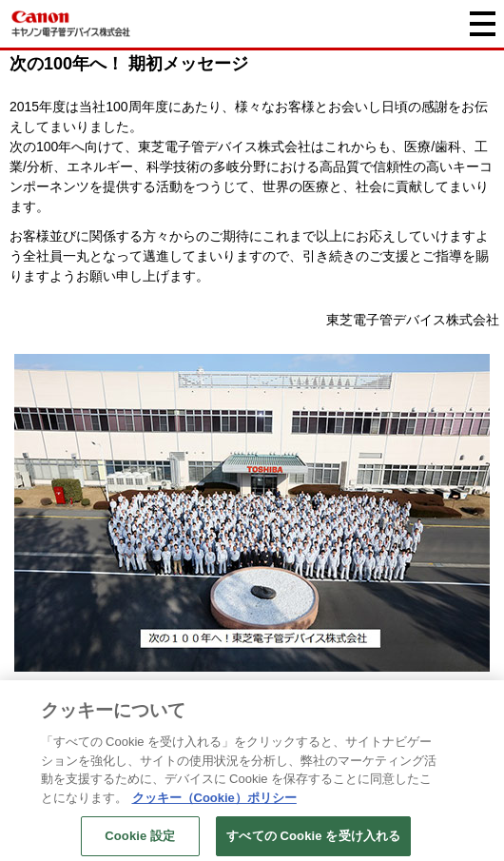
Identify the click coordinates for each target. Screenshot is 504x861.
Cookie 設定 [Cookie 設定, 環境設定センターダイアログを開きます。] (140, 841)
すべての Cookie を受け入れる (313, 841)
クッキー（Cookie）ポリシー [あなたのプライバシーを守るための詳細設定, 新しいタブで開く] (214, 802)
